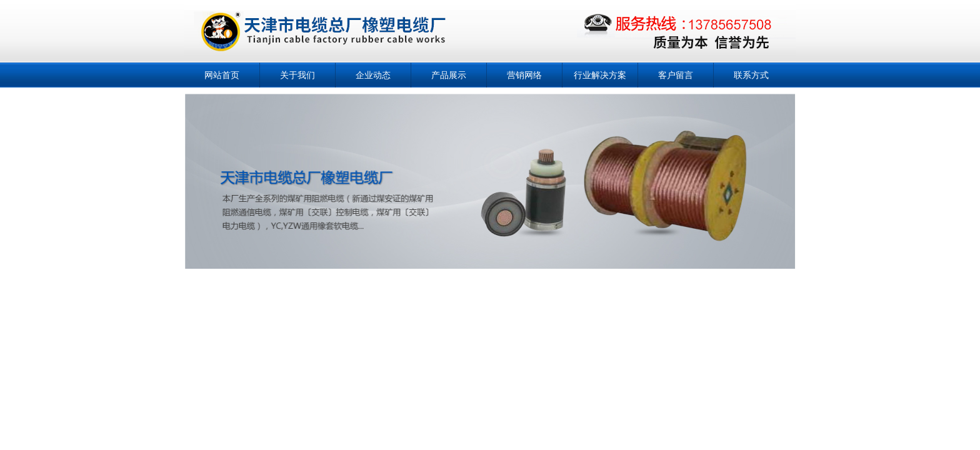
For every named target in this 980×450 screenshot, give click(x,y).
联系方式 (751, 75)
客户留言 (676, 75)
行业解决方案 (600, 75)
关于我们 (297, 75)
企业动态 (373, 75)
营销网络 (524, 75)
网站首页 (222, 75)
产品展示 (449, 75)
